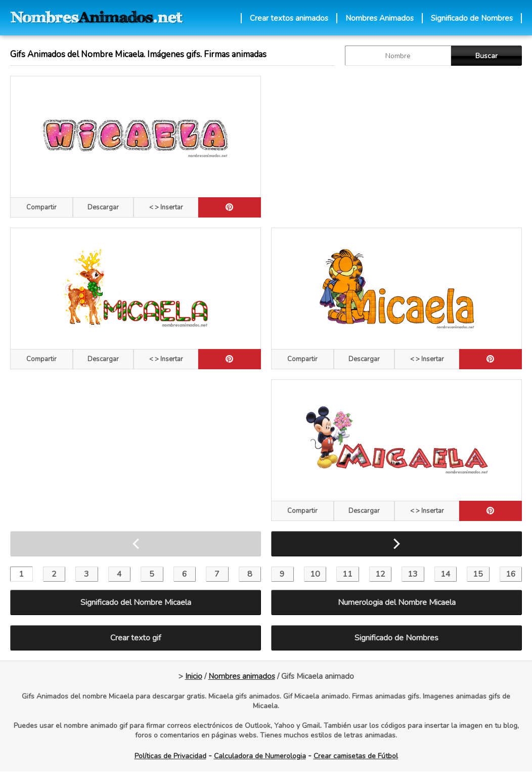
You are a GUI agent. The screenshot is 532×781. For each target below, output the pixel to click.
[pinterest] (230, 207)
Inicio (194, 676)
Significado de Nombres (472, 18)
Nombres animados (242, 676)
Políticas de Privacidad (170, 756)
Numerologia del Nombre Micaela (397, 602)
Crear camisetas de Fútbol (356, 756)
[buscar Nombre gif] (398, 56)
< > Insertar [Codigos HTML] (166, 207)
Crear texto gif (136, 638)
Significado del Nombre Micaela (136, 602)
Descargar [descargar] (103, 207)
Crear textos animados (289, 18)
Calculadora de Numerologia (260, 756)
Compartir (41, 207)
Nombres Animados (380, 18)
